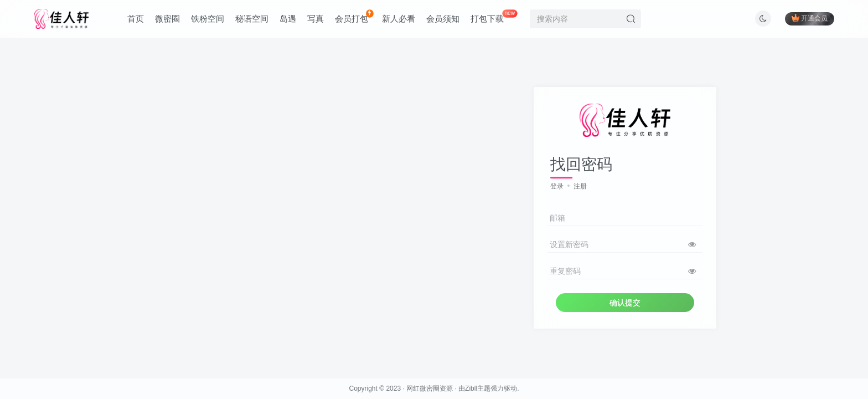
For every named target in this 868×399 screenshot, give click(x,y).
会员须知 (443, 19)
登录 (557, 186)
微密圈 (167, 19)
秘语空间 (252, 19)
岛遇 (288, 19)
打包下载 (494, 16)
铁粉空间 (208, 19)
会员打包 (354, 16)
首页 (136, 19)
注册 (580, 186)
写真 (316, 19)
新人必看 (399, 19)
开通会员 (810, 18)
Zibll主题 (478, 388)
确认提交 (625, 303)
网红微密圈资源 (430, 388)
